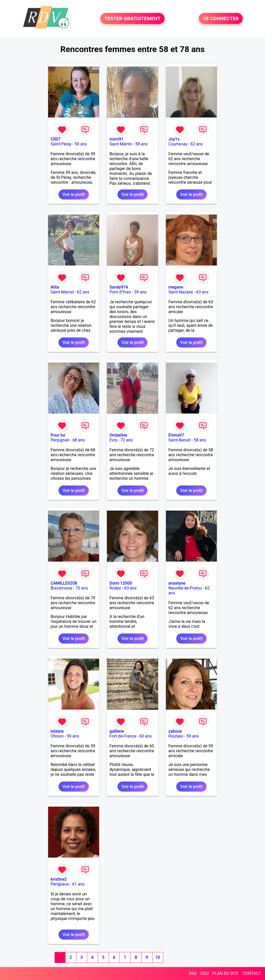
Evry (113, 440)
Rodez (115, 588)
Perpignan (60, 440)
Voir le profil (73, 194)
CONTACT (252, 973)
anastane (177, 583)
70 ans (82, 588)
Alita (55, 287)
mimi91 (116, 139)
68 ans (79, 440)
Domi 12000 (121, 583)
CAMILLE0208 (64, 583)
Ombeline (118, 435)
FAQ (193, 973)
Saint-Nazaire (181, 292)
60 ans (146, 736)
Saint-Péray (61, 144)
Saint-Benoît (180, 440)
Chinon (57, 736)
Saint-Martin (121, 144)
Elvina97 (176, 435)
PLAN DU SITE (226, 973)
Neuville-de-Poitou (185, 588)
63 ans (202, 292)
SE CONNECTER (221, 19)
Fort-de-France (123, 736)
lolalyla (57, 731)
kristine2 (59, 879)
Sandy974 (119, 287)
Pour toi (58, 435)
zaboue (175, 731)
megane (176, 287)
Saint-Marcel (62, 292)
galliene (117, 731)
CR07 (56, 139)
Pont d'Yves (120, 292)
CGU (204, 973)
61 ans (78, 884)
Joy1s (174, 139)
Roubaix (176, 736)
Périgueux (60, 884)
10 (158, 957)
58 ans (141, 144)
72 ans (127, 440)
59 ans (81, 144)
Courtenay (178, 144)
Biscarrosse (62, 588)
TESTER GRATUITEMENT (133, 19)
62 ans (197, 144)
